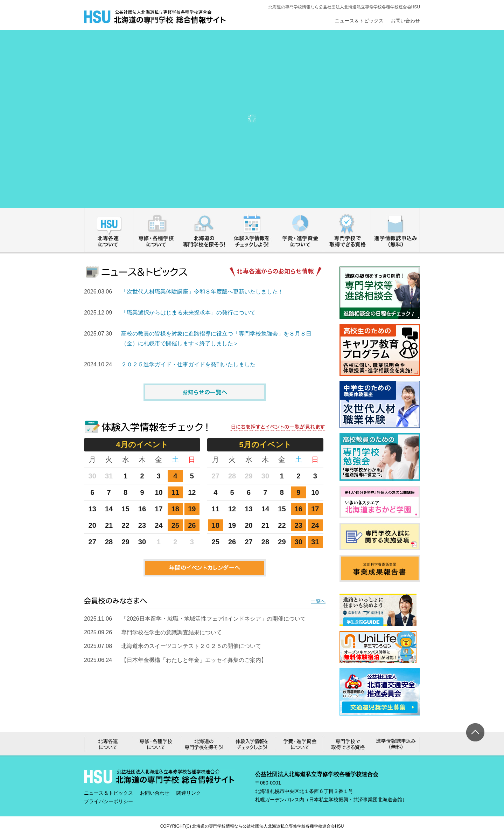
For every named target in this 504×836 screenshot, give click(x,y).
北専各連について (108, 230)
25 (175, 525)
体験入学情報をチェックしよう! (252, 230)
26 (192, 525)
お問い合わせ (405, 21)
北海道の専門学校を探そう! (204, 230)
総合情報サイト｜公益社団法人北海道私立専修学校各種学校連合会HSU (155, 17)
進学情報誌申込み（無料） (396, 230)
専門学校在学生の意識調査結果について (171, 632)
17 (315, 509)
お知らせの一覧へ (205, 392)
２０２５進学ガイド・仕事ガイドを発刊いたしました (188, 364)
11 (175, 492)
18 (175, 509)
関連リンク (189, 793)
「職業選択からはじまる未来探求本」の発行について (188, 313)
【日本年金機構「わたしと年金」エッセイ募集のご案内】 (194, 660)
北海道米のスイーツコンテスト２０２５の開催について (191, 646)
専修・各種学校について (156, 230)
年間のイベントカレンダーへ (205, 568)
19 (192, 509)
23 (299, 525)
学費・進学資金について (300, 230)
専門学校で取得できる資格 (348, 230)
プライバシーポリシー (108, 801)
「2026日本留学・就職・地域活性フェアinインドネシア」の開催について (213, 619)
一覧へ (318, 601)
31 (315, 542)
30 (299, 542)
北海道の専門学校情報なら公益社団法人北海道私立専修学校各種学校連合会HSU (268, 826)
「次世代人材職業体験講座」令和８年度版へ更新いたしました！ (202, 292)
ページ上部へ (475, 732)
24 (315, 525)
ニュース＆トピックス (359, 21)
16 (299, 509)
